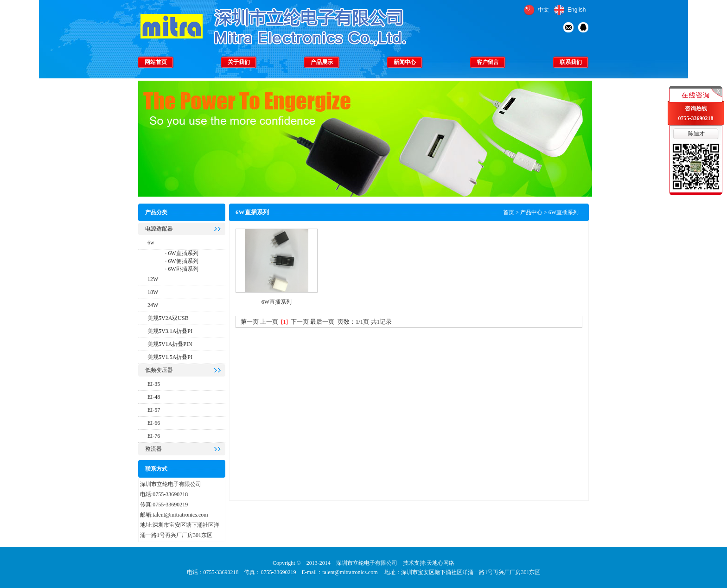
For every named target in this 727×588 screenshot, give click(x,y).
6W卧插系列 (182, 269)
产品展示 (322, 62)
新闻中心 (405, 62)
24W (153, 305)
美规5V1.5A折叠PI (170, 357)
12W (153, 279)
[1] (284, 322)
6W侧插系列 (182, 261)
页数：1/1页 (354, 322)
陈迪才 (696, 134)
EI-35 (154, 384)
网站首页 (156, 62)
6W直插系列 (182, 253)
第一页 (250, 322)
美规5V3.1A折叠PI (170, 331)
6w (151, 243)
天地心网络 (440, 563)
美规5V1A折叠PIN (170, 344)
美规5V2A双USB (168, 318)
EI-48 (154, 397)
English (577, 10)
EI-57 (154, 410)
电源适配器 (159, 229)
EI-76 (154, 436)
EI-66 (154, 423)
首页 (509, 212)
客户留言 (488, 62)
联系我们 (571, 62)
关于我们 (239, 62)
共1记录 (382, 322)
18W (153, 292)
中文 (543, 10)
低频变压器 (159, 370)
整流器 (153, 449)
